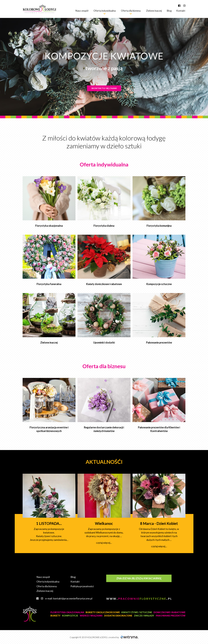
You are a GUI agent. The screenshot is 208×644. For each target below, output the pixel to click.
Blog (169, 11)
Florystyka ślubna (104, 226)
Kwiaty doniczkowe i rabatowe (104, 284)
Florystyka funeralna (49, 284)
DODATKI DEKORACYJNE (118, 616)
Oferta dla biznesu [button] (131, 11)
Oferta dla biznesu (47, 586)
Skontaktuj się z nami (104, 88)
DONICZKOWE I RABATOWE (169, 612)
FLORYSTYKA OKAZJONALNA (67, 612)
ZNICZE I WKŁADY (144, 616)
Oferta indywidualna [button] (105, 11)
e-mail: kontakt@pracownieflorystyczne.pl (69, 598)
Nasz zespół (82, 11)
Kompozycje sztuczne (159, 284)
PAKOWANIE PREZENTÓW (171, 616)
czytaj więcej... (104, 543)
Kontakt (181, 11)
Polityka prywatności (82, 586)
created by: (123, 637)
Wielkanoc (104, 523)
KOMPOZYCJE (70, 616)
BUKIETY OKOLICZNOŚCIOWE (103, 612)
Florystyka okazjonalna (49, 226)
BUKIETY (55, 616)
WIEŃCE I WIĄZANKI (91, 616)
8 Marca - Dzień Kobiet (159, 523)
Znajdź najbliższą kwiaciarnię (139, 578)
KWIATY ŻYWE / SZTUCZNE (137, 612)
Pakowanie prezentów (159, 343)
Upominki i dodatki (104, 343)
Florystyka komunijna (159, 226)
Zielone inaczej (154, 11)
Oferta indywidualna (48, 581)
